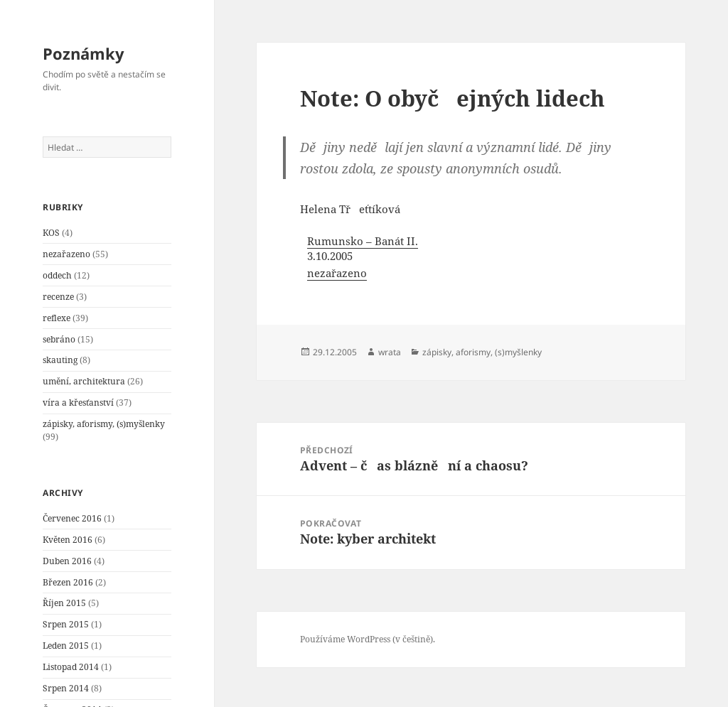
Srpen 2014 (66, 688)
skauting (60, 360)
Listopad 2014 (71, 667)
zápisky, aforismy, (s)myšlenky (104, 424)
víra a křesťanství (78, 403)
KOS (51, 233)
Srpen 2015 (66, 624)
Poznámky (84, 53)
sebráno (59, 339)
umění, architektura (84, 381)
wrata (390, 352)
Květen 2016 (68, 540)
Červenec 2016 (72, 518)
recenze (58, 297)
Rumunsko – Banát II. (363, 241)
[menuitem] (386, 258)
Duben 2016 (67, 561)
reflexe (57, 318)
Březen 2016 (68, 582)
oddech (57, 275)
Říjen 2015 (64, 603)
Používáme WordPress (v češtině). (368, 639)
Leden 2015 (66, 646)
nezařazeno (66, 254)
